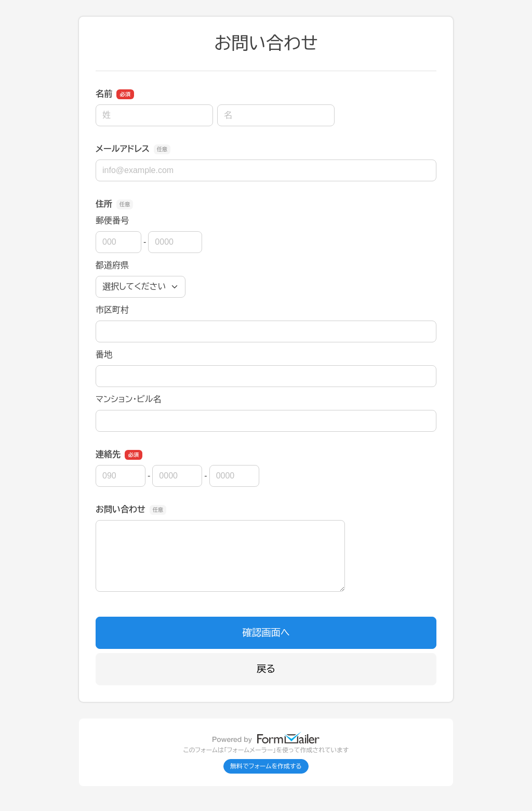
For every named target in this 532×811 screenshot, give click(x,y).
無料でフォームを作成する (266, 766)
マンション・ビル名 (128, 399)
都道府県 (112, 265)
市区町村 (112, 310)
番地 (104, 355)
